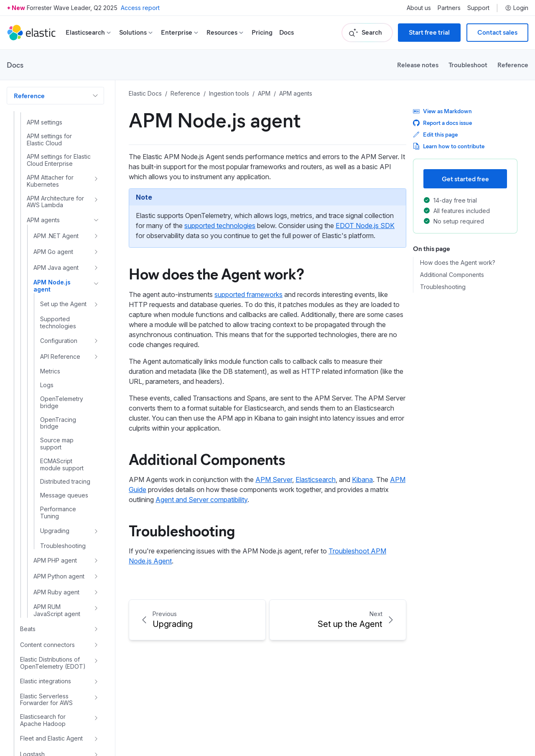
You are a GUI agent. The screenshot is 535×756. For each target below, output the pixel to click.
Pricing (262, 32)
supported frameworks (248, 294)
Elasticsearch (316, 479)
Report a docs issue (442, 123)
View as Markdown (442, 111)
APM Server (274, 479)
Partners (449, 8)
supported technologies (220, 226)
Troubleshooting (182, 530)
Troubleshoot (468, 65)
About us (419, 8)
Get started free (465, 179)
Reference (513, 65)
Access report (140, 8)
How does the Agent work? (217, 273)
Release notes (418, 65)
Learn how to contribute (449, 146)
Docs (287, 32)
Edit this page (435, 134)
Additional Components (207, 459)
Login (517, 8)
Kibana (362, 479)
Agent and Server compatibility (201, 500)
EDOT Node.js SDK (365, 226)
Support (478, 8)
